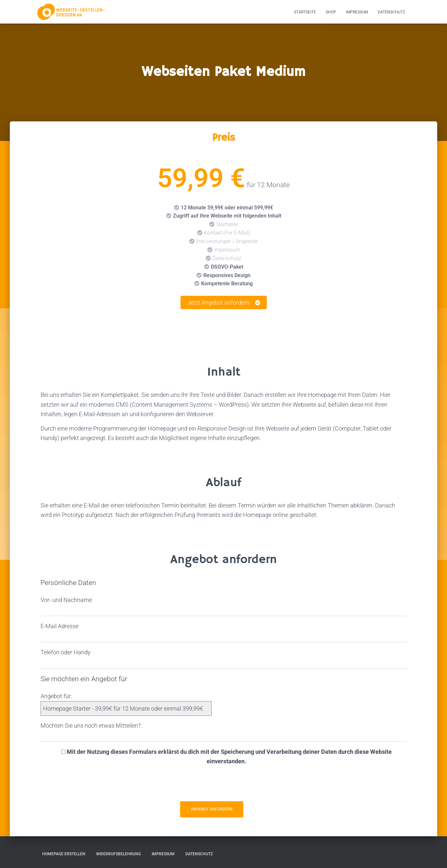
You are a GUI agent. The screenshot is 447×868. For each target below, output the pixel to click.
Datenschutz (391, 12)
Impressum (357, 12)
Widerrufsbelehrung (119, 854)
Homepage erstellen (64, 854)
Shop (331, 12)
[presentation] (224, 785)
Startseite (305, 12)
